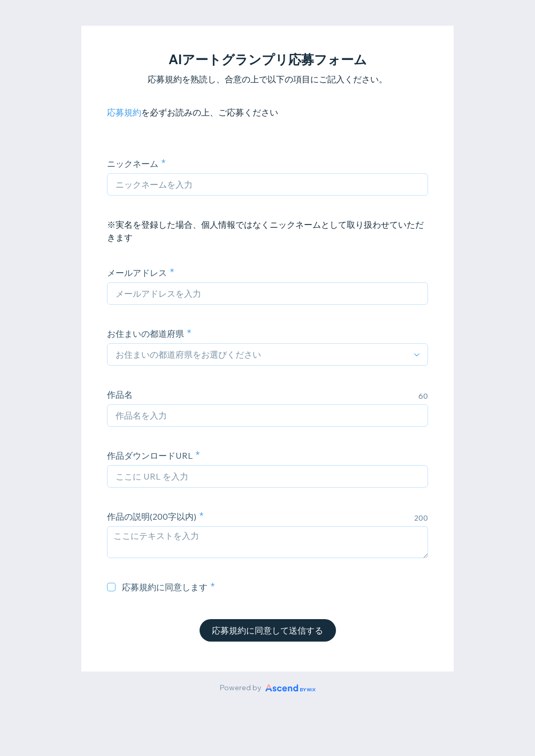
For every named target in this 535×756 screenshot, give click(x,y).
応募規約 (124, 112)
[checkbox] (111, 587)
